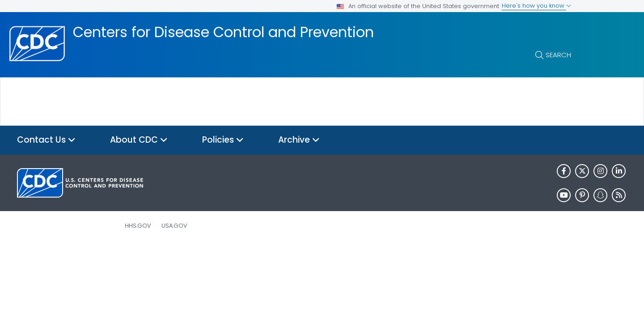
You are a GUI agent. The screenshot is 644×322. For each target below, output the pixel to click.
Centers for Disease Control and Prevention (223, 32)
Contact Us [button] (46, 140)
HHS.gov (138, 226)
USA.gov (174, 226)
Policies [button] (223, 140)
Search (558, 55)
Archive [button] (299, 140)
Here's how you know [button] (536, 6)
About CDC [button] (139, 140)
